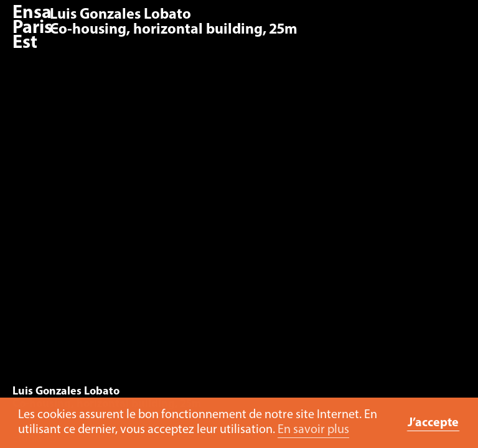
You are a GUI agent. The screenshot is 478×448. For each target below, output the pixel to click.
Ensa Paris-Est (35, 28)
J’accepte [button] (433, 423)
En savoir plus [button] (313, 430)
